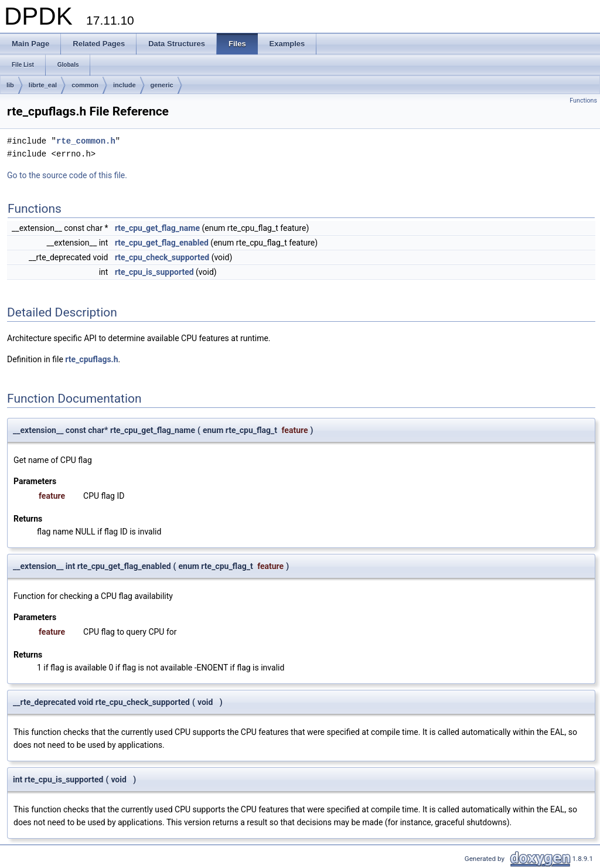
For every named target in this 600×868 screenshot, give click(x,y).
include (125, 85)
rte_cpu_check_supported (162, 257)
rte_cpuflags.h (91, 359)
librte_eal (43, 85)
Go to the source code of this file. (67, 175)
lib (10, 85)
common (85, 85)
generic (162, 85)
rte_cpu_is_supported (154, 272)
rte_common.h (86, 141)
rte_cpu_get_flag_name (157, 228)
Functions (583, 101)
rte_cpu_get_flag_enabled (162, 243)
